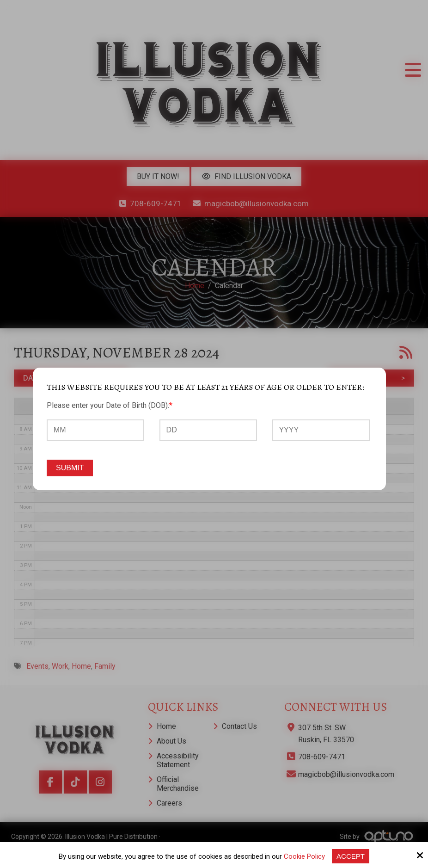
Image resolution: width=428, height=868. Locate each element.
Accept (351, 856)
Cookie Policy (304, 856)
